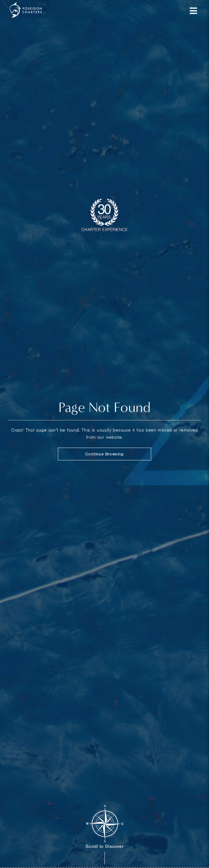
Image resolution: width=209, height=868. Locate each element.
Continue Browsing (104, 454)
